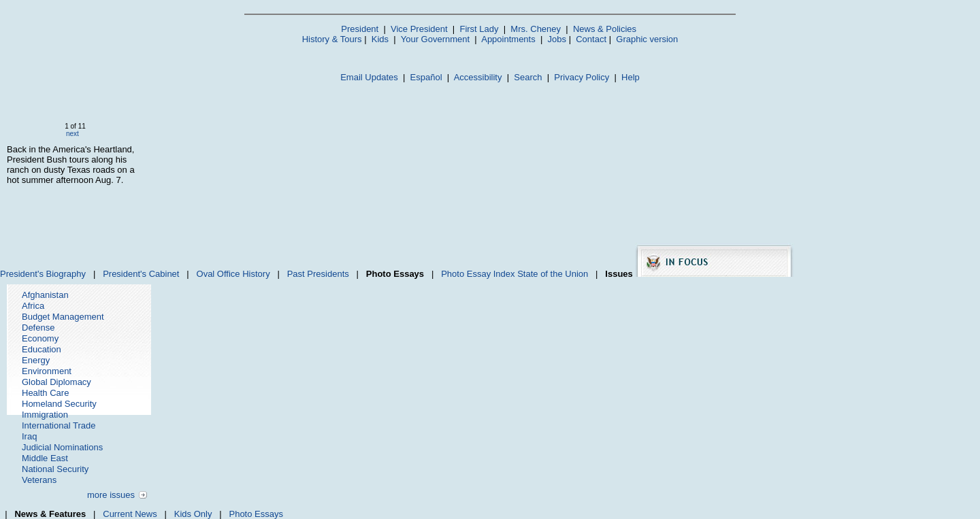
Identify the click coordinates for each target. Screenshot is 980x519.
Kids (380, 39)
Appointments (508, 39)
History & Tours (332, 39)
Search (528, 77)
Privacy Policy (582, 77)
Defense (38, 328)
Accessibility (478, 77)
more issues (111, 495)
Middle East (45, 458)
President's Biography (43, 274)
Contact (591, 39)
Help (631, 77)
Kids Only (193, 514)
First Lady (479, 29)
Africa (33, 306)
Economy (40, 338)
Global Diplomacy (56, 382)
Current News (130, 514)
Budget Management (63, 317)
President (360, 29)
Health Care (45, 393)
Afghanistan (45, 295)
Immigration (45, 415)
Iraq (29, 436)
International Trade (59, 425)
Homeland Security (59, 404)
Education (42, 349)
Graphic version (647, 39)
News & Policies (605, 29)
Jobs (557, 39)
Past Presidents (318, 274)
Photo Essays (256, 514)
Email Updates (369, 77)
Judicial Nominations (62, 447)
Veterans (39, 480)
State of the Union (553, 274)
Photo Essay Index (478, 274)
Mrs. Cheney (536, 29)
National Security (55, 469)
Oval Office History (233, 274)
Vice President (419, 29)
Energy (36, 360)
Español (426, 77)
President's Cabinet (141, 274)
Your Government (435, 39)
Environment (47, 371)
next (72, 134)
